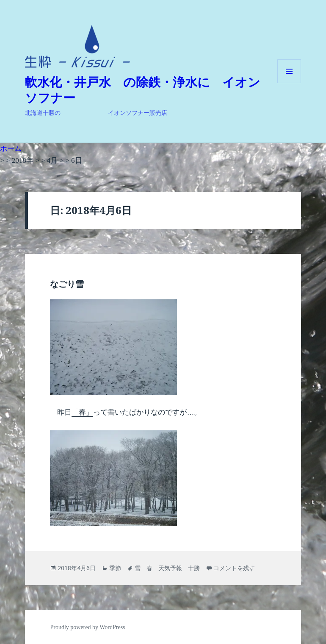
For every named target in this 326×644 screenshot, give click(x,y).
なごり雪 (67, 284)
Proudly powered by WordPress (87, 627)
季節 (115, 568)
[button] (77, 47)
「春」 (82, 412)
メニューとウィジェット (289, 83)
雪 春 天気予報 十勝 (167, 568)
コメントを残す (234, 568)
